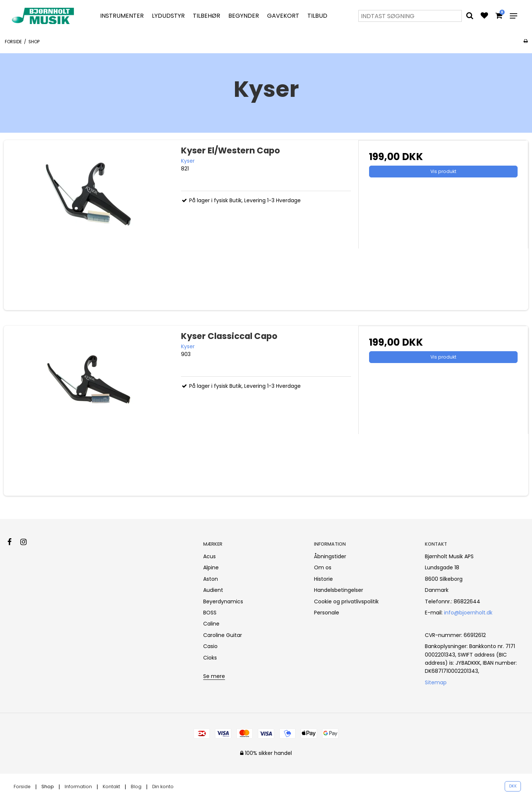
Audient (213, 590)
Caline (211, 624)
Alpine (211, 567)
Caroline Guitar (223, 635)
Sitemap (436, 682)
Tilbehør (207, 16)
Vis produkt (443, 171)
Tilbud (317, 16)
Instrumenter (122, 16)
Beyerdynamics (223, 601)
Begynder (244, 16)
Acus (209, 556)
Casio (210, 646)
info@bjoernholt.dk (468, 613)
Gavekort (283, 16)
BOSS (210, 613)
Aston (211, 579)
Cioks (210, 658)
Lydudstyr (168, 16)
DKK (513, 786)
